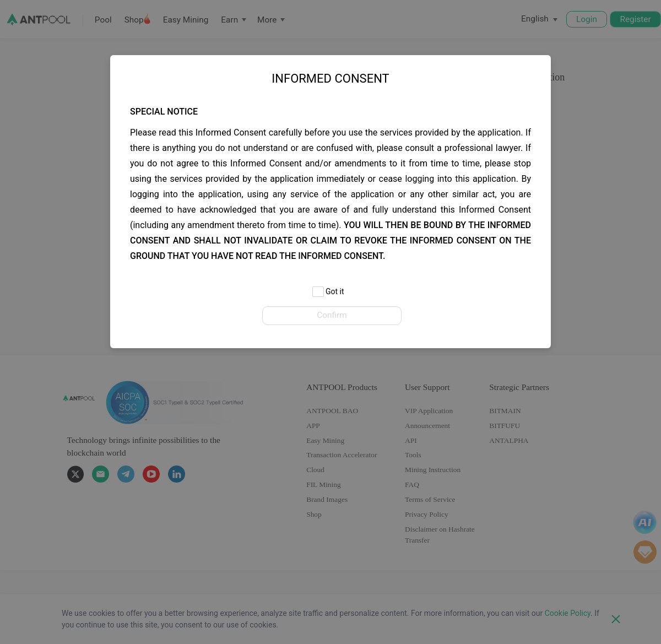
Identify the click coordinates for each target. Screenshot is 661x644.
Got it (328, 292)
